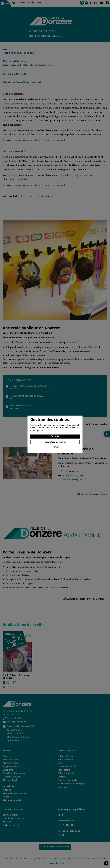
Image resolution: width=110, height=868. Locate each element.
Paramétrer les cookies (55, 442)
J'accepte (55, 436)
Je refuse (55, 447)
